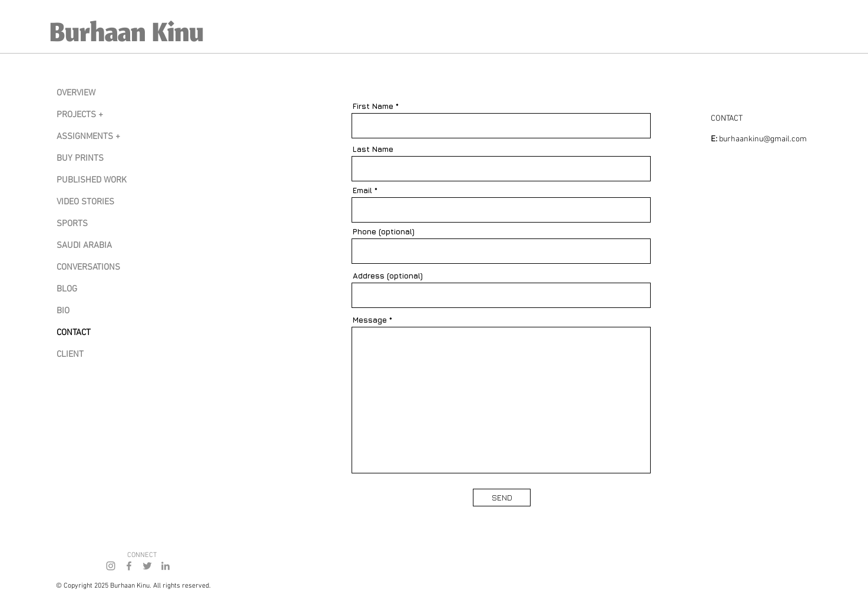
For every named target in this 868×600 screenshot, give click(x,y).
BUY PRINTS (80, 158)
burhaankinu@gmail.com (763, 139)
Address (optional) (388, 276)
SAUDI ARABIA (84, 246)
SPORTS (72, 224)
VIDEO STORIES (85, 202)
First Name (373, 106)
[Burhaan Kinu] (151, 36)
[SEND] (502, 498)
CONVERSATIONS (88, 267)
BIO (63, 311)
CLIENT (70, 354)
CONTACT (74, 333)
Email (362, 190)
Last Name (373, 149)
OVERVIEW (76, 93)
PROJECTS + (80, 115)
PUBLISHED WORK (92, 180)
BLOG (67, 289)
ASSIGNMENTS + (88, 137)
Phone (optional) (384, 232)
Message (370, 320)
